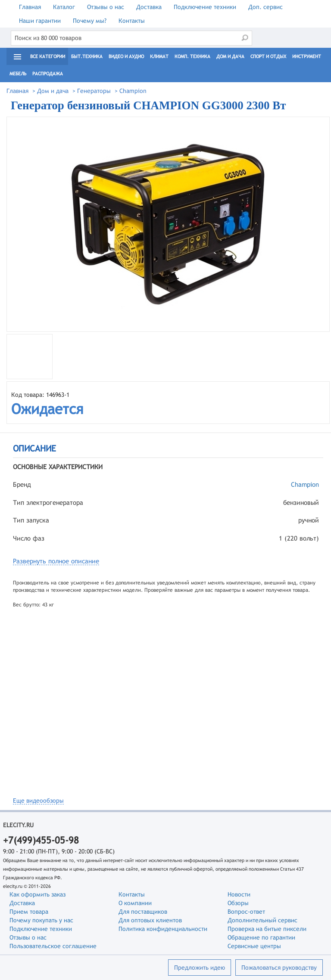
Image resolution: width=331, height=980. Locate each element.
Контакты (132, 21)
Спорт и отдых (268, 56)
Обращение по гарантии (261, 937)
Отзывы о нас (106, 7)
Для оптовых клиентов (150, 920)
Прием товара (29, 912)
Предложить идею (200, 968)
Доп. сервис (265, 7)
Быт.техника (87, 56)
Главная (30, 7)
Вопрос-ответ (246, 912)
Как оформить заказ (37, 894)
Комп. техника (192, 56)
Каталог (64, 7)
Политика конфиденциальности (163, 929)
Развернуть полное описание (56, 561)
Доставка (149, 7)
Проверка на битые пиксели (267, 929)
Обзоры (238, 903)
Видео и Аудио (126, 56)
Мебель (18, 74)
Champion (305, 484)
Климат (159, 56)
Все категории (48, 56)
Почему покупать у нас (41, 920)
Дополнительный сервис (262, 920)
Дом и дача (230, 56)
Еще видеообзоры (38, 801)
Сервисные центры (254, 946)
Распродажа (48, 74)
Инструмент (307, 56)
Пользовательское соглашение (53, 946)
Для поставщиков (143, 912)
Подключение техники (205, 7)
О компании (135, 903)
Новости (239, 894)
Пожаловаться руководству (279, 968)
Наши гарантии (40, 21)
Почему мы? (90, 21)
